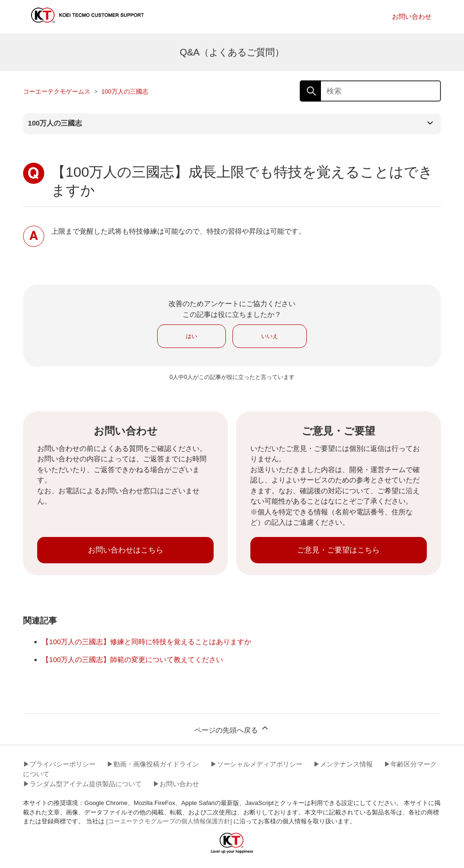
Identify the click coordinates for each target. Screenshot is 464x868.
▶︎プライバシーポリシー (59, 764)
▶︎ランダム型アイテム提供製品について (82, 784)
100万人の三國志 (125, 91)
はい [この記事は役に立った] (192, 336)
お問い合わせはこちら (126, 550)
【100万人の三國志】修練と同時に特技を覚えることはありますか (147, 642)
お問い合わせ (412, 16)
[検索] (370, 91)
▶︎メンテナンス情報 (343, 764)
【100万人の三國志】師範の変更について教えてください (132, 659)
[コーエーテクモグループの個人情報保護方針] (169, 821)
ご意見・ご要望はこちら (338, 550)
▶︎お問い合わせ (176, 784)
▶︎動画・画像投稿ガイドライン (153, 764)
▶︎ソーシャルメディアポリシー (256, 764)
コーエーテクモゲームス (57, 91)
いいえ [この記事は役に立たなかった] (270, 336)
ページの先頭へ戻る (232, 729)
